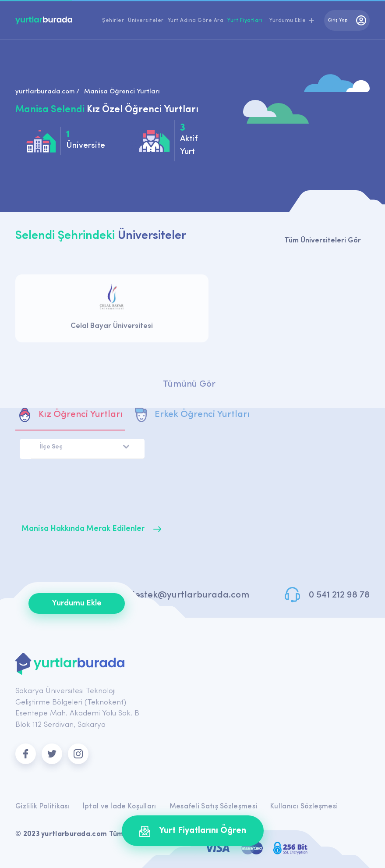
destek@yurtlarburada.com (189, 595)
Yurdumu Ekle (77, 603)
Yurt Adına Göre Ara (196, 21)
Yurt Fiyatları (245, 21)
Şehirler (113, 21)
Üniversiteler (146, 21)
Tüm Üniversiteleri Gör (323, 240)
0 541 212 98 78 (339, 595)
